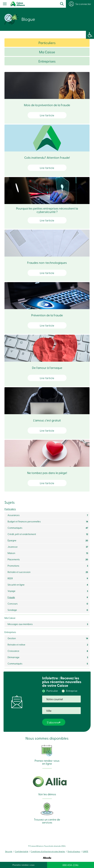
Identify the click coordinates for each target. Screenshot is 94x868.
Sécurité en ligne (16, 585)
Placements (14, 559)
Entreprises (47, 61)
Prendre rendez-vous (24, 865)
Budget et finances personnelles (24, 521)
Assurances (14, 515)
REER (10, 578)
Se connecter (83, 4)
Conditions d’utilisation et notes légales (48, 851)
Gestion (12, 638)
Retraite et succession (19, 572)
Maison (11, 553)
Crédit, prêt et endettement (22, 534)
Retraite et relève (16, 645)
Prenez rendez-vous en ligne (47, 755)
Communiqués (15, 528)
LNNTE (85, 851)
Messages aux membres (20, 624)
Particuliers (47, 43)
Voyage (11, 591)
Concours (13, 604)
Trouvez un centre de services (47, 813)
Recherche (62, 4)
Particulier (52, 691)
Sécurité (9, 851)
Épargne (12, 540)
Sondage (12, 610)
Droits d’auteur (74, 851)
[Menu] (5, 4)
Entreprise (72, 691)
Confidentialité (22, 851)
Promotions (13, 566)
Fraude (11, 597)
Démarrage (14, 657)
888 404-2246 (71, 865)
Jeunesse (13, 547)
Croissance (13, 651)
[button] (90, 35)
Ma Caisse (47, 52)
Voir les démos (47, 786)
